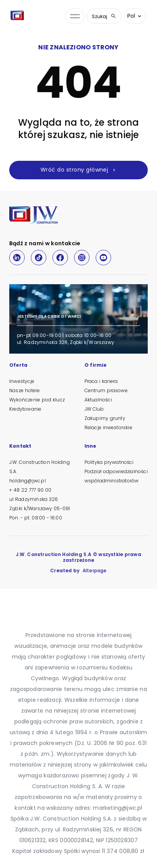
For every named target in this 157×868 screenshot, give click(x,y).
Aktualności (98, 400)
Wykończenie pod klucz (37, 400)
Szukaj (104, 16)
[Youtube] (103, 258)
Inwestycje (22, 381)
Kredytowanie (25, 409)
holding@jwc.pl (28, 481)
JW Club (94, 409)
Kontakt (20, 447)
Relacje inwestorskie (108, 427)
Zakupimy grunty (105, 418)
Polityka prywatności (109, 462)
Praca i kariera (101, 381)
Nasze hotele (24, 390)
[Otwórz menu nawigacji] (75, 16)
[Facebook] (60, 258)
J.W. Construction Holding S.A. (40, 467)
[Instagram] (82, 258)
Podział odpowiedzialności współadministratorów (116, 476)
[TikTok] (39, 258)
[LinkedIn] (17, 258)
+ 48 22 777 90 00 (30, 490)
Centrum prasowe (106, 390)
